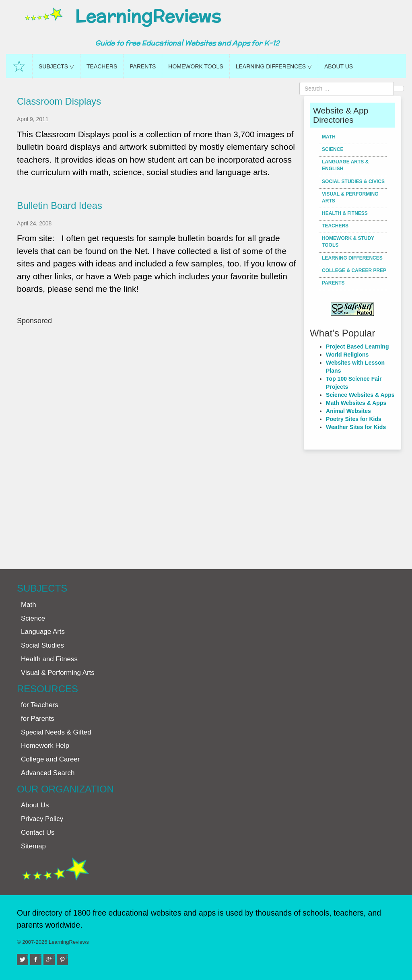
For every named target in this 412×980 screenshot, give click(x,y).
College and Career (50, 759)
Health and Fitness (49, 659)
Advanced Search (48, 773)
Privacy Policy (42, 819)
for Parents (38, 719)
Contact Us (38, 832)
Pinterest (67, 957)
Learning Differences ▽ (274, 66)
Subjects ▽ (56, 66)
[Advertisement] (157, 443)
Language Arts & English (345, 165)
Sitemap (33, 846)
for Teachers (40, 705)
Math (329, 137)
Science (333, 149)
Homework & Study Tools (348, 242)
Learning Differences (352, 258)
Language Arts (43, 632)
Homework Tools (196, 66)
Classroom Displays (59, 101)
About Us (339, 66)
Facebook (41, 957)
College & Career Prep (354, 270)
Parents (143, 66)
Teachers (102, 66)
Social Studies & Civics (353, 182)
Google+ (54, 957)
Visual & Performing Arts (350, 197)
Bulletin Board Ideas (60, 206)
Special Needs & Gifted (56, 732)
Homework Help (45, 746)
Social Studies (42, 645)
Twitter (27, 957)
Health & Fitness (345, 213)
